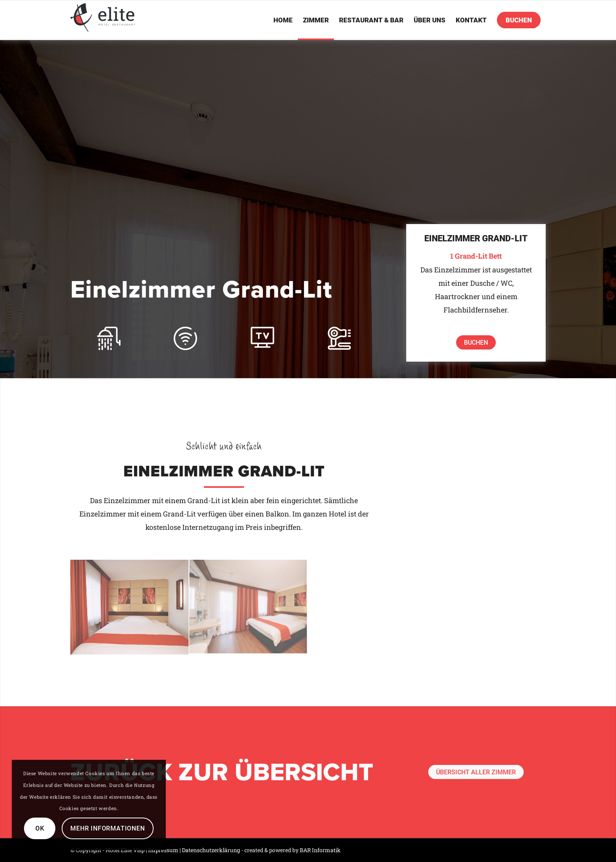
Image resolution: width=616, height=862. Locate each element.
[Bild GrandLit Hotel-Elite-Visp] (248, 607)
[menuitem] (283, 20)
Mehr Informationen (107, 828)
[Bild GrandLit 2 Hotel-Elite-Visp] (130, 607)
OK (40, 828)
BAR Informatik (320, 850)
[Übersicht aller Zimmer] (476, 772)
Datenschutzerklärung (211, 850)
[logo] (103, 17)
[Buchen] (476, 342)
